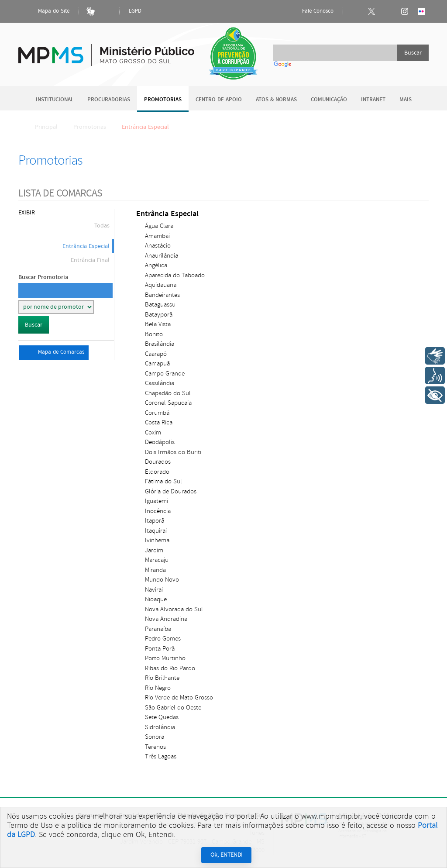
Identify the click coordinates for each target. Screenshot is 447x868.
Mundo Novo (162, 580)
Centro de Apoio (219, 100)
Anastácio (158, 246)
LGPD (135, 11)
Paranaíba (158, 629)
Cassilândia (160, 383)
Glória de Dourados (171, 491)
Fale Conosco (310, 11)
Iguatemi (156, 501)
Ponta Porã (160, 649)
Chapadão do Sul (168, 393)
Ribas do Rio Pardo (170, 668)
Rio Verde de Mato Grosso (179, 697)
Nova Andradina (166, 619)
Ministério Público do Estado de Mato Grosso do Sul (106, 50)
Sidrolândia (160, 727)
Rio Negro (158, 688)
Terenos (155, 747)
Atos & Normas (276, 100)
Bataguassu (160, 305)
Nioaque (156, 599)
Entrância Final (90, 260)
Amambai (157, 236)
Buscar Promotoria (43, 277)
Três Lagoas (161, 756)
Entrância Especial (86, 246)
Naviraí (154, 590)
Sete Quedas (162, 717)
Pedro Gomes (163, 639)
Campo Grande (165, 374)
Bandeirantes (162, 295)
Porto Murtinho (165, 658)
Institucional (55, 100)
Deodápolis (160, 442)
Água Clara (159, 226)
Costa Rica (159, 422)
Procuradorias (109, 100)
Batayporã (159, 315)
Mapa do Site (46, 11)
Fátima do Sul (163, 481)
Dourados (158, 462)
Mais (406, 100)
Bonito (154, 334)
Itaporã (155, 521)
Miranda (155, 570)
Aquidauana (161, 285)
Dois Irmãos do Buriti (173, 452)
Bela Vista (158, 324)
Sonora (155, 737)
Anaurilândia (162, 256)
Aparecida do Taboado (175, 275)
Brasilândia (160, 344)
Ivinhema (157, 540)
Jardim (154, 550)
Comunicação (329, 100)
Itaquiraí (156, 531)
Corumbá (157, 413)
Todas (102, 226)
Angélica (156, 265)
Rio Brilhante (162, 678)
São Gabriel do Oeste (173, 708)
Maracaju (157, 560)
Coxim (153, 432)
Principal (41, 127)
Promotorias (163, 100)
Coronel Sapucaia (168, 403)
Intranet (373, 100)
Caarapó (156, 354)
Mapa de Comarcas (54, 352)
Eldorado (157, 472)
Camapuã (157, 363)
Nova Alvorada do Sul (174, 609)
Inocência (158, 511)
